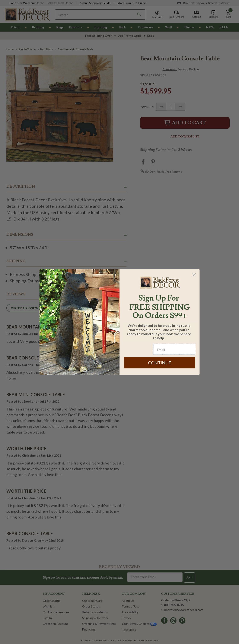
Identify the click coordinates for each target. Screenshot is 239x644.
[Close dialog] (194, 275)
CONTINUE (160, 363)
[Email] (174, 349)
